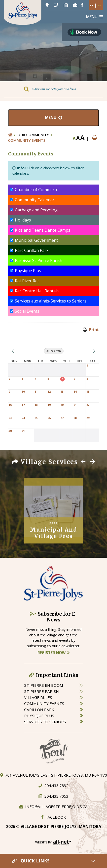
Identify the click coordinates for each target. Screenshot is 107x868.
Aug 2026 (53, 351)
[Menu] (95, 17)
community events (44, 703)
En (100, 5)
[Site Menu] (53, 118)
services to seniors (45, 722)
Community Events (27, 140)
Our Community (33, 135)
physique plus (39, 716)
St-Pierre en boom (44, 685)
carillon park (39, 710)
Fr (92, 5)
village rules (38, 697)
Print (94, 330)
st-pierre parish (42, 691)
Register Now (53, 653)
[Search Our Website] (53, 89)
